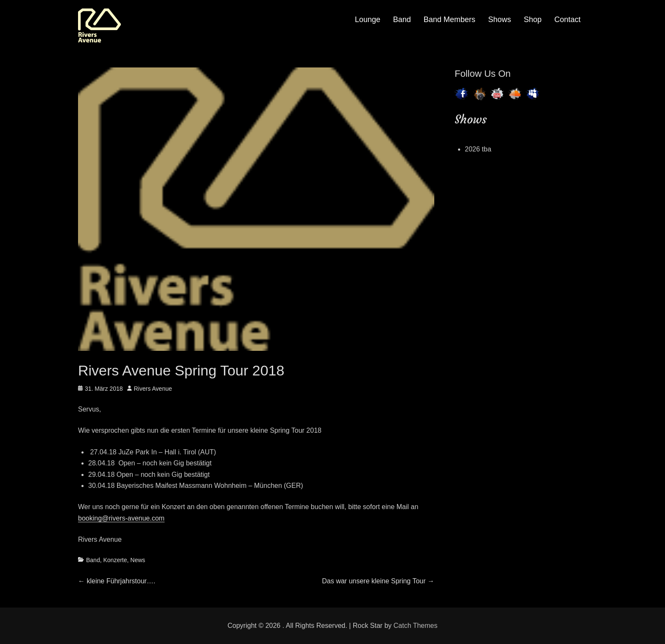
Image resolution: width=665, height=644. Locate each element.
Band (402, 20)
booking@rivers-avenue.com (121, 518)
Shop (533, 20)
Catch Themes (416, 626)
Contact (567, 20)
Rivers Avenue (153, 389)
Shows (500, 20)
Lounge (368, 20)
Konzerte (115, 560)
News (138, 560)
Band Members (450, 20)
